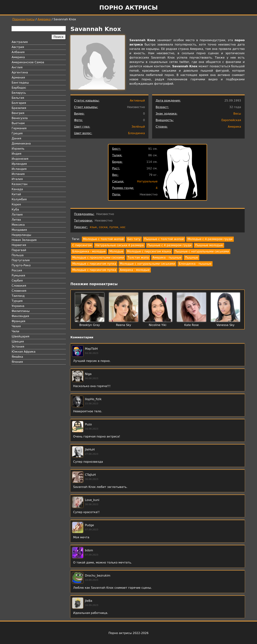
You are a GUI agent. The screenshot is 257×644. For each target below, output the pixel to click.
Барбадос (19, 88)
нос (123, 227)
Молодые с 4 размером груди (210, 239)
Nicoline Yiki (158, 325)
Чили (15, 331)
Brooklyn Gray (90, 325)
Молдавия (19, 230)
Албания (18, 52)
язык (93, 227)
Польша (18, 255)
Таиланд (18, 296)
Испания (18, 174)
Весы (237, 114)
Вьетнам (18, 123)
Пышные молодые (209, 245)
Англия (17, 67)
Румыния (18, 275)
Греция (17, 133)
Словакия (19, 286)
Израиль (18, 149)
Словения (19, 291)
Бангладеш (20, 83)
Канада (17, 189)
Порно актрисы (128, 8)
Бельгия (18, 98)
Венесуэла (20, 118)
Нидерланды (21, 235)
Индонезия (20, 159)
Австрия (18, 47)
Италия (17, 179)
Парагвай (19, 250)
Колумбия (19, 199)
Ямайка (17, 357)
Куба (15, 209)
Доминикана (21, 144)
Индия (17, 154)
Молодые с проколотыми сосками (98, 258)
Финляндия (20, 316)
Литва (16, 220)
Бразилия (19, 108)
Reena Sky (124, 325)
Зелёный (138, 127)
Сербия (17, 281)
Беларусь (19, 93)
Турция (17, 301)
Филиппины (21, 311)
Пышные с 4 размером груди (169, 245)
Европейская (231, 120)
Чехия (16, 326)
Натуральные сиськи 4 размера (119, 245)
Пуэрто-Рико (21, 265)
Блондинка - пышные (195, 264)
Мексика (18, 225)
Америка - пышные (167, 258)
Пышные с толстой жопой (164, 239)
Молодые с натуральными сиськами (147, 264)
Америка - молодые (135, 270)
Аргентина (20, 72)
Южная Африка (24, 352)
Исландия (19, 169)
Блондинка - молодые (89, 251)
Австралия (20, 42)
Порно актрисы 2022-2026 (128, 633)
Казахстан (20, 184)
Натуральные (147, 181)
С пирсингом (82, 245)
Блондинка (137, 133)
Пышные (191, 258)
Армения (18, 78)
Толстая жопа (138, 258)
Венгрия (18, 113)
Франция (18, 321)
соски (103, 227)
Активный (137, 101)
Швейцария (21, 336)
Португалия (21, 260)
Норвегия (19, 245)
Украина (18, 306)
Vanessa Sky (226, 325)
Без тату (134, 239)
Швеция (18, 341)
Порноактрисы (24, 19)
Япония (17, 362)
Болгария (19, 103)
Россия (17, 270)
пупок (114, 227)
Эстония (18, 347)
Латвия (17, 215)
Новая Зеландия (24, 240)
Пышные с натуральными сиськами (202, 251)
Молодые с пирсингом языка (149, 251)
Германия (19, 128)
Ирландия (19, 164)
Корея (16, 204)
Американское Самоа (28, 62)
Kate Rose (191, 325)
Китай (16, 194)
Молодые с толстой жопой (103, 239)
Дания (16, 138)
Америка (44, 19)
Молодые (116, 251)
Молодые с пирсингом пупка (94, 264)
